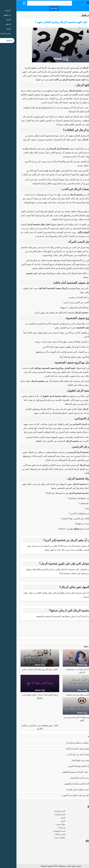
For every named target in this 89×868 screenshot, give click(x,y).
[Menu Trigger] (8, 3)
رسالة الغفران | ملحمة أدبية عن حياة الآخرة (68, 754)
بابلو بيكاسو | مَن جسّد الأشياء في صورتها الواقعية (66, 772)
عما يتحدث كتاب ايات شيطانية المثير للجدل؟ (68, 790)
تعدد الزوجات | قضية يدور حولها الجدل (70, 760)
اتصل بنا (83, 856)
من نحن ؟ (83, 846)
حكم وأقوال (70, 15)
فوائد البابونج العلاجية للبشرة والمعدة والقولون (67, 784)
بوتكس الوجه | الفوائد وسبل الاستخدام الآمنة (67, 749)
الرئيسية (80, 15)
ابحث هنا (38, 8)
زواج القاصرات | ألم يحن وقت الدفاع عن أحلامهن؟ (65, 795)
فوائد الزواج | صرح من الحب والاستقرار (70, 778)
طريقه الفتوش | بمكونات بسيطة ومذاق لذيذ (68, 743)
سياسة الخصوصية (80, 852)
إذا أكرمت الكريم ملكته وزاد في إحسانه (66, 695)
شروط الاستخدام (80, 849)
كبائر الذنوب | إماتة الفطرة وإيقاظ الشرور (69, 766)
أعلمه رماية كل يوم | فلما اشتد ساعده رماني (23, 669)
